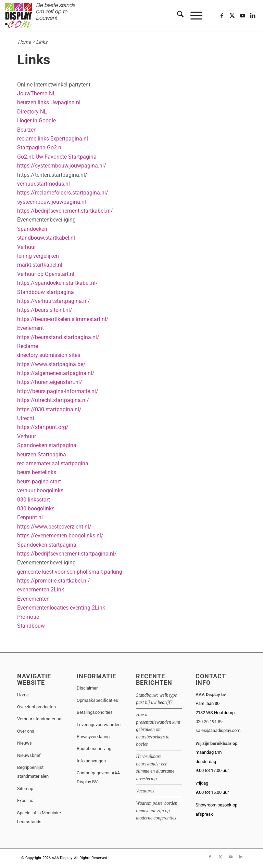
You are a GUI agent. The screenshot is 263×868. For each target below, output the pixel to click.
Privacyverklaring (93, 737)
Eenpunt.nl (30, 517)
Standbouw (31, 626)
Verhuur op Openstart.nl (46, 274)
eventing (80, 608)
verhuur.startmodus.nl (43, 184)
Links (34, 60)
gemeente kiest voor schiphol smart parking (70, 572)
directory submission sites (49, 355)
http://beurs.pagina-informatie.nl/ (58, 391)
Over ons (26, 731)
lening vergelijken (38, 256)
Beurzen (27, 130)
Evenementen (33, 599)
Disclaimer (87, 688)
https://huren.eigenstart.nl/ (50, 382)
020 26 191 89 (209, 722)
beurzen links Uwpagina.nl (49, 102)
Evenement (30, 328)
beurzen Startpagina (42, 455)
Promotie (28, 617)
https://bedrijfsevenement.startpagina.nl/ (67, 554)
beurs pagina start (39, 482)
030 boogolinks (36, 509)
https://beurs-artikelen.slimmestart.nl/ (63, 319)
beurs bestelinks (37, 472)
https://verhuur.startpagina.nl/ (54, 301)
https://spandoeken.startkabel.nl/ (58, 283)
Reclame (28, 346)
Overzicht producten (36, 707)
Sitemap (25, 789)
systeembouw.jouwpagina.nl (52, 202)
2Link (57, 590)
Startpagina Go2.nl (40, 148)
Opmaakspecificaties (97, 700)
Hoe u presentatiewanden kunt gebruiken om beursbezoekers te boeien (158, 729)
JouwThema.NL (36, 94)
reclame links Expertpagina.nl (53, 139)
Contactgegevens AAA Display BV (98, 777)
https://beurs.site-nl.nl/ (45, 310)
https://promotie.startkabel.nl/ (54, 581)
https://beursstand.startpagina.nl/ (58, 337)
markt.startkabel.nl (40, 265)
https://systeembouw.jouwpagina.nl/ (62, 166)
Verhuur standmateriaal (40, 719)
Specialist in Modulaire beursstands (39, 817)
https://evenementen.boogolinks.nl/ (60, 536)
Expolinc (25, 800)
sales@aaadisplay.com (218, 730)
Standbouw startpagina (46, 292)
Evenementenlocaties (43, 608)
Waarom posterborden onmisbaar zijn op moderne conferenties (156, 811)
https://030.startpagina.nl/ (49, 409)
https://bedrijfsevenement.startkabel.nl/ (65, 211)
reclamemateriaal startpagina (53, 463)
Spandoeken (32, 229)
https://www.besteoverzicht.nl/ (54, 527)
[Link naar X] (232, 15)
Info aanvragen (91, 761)
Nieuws (24, 743)
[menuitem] (177, 15)
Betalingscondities (95, 712)
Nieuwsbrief (29, 755)
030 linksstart (34, 500)
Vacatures (145, 791)
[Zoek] (177, 15)
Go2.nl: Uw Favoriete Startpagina (57, 157)
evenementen (33, 590)
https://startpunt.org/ (43, 427)
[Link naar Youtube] (242, 15)
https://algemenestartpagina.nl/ (56, 373)
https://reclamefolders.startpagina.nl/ (63, 193)
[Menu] (193, 15)
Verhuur (27, 247)
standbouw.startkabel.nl (46, 238)
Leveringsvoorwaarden (99, 725)
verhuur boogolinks (40, 490)
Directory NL (32, 112)
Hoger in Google (36, 121)
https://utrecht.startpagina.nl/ (53, 400)
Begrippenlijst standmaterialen (33, 772)
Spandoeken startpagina (47, 445)
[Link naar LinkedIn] (253, 15)
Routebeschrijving (94, 749)
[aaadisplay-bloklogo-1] (41, 15)
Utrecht (26, 418)
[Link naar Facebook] (222, 15)
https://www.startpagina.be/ (51, 364)
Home (24, 42)
